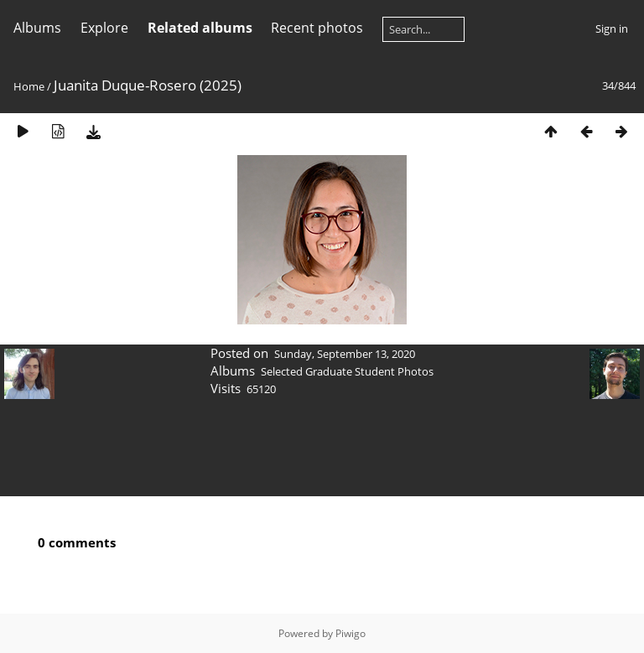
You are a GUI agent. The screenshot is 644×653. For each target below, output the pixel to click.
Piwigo (351, 633)
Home (29, 86)
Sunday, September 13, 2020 (345, 354)
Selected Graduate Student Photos (347, 371)
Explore (104, 28)
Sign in (612, 29)
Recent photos (317, 28)
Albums (37, 28)
